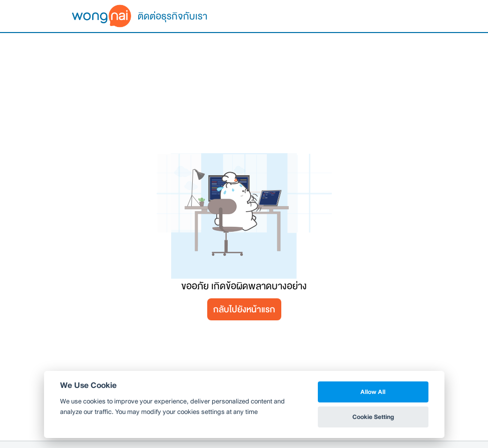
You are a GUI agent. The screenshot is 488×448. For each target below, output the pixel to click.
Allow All (373, 392)
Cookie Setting (373, 417)
